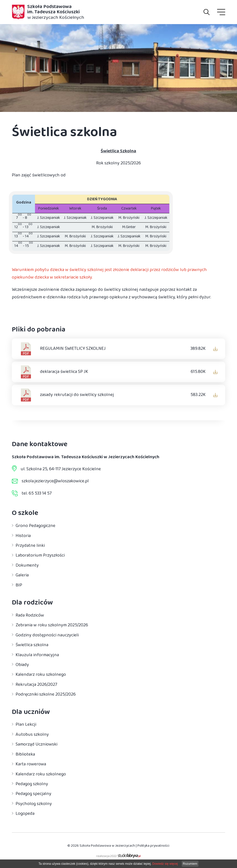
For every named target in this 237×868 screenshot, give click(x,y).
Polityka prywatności (153, 846)
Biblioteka (25, 754)
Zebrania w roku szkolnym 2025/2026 (52, 625)
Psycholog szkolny (34, 804)
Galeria (22, 575)
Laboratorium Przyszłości (40, 556)
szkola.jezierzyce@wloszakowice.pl (55, 481)
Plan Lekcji (26, 725)
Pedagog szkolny (32, 784)
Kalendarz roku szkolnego (41, 675)
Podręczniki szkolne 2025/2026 (46, 695)
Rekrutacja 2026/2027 (36, 685)
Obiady (22, 665)
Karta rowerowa (31, 764)
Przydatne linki (30, 546)
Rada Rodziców (30, 615)
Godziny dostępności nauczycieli (47, 635)
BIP (19, 585)
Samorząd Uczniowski (36, 745)
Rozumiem (190, 864)
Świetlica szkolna (32, 645)
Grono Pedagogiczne (35, 526)
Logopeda (25, 814)
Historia (23, 536)
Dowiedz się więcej (165, 864)
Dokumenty (27, 565)
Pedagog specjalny (33, 794)
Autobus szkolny (32, 735)
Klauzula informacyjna (37, 655)
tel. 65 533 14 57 (37, 493)
